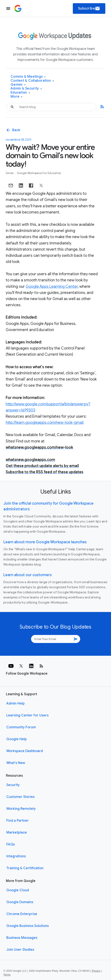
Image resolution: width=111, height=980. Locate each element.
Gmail (10, 173)
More (17, 97)
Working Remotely (21, 809)
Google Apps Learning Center (52, 286)
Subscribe (89, 8)
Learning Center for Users (27, 715)
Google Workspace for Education (39, 173)
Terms (7, 975)
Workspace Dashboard (25, 751)
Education (20, 93)
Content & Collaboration (32, 81)
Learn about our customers (28, 575)
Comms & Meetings (28, 77)
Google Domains (20, 902)
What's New (16, 763)
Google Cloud (18, 890)
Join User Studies (20, 950)
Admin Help (16, 703)
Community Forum (21, 727)
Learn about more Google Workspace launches (45, 542)
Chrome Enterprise (22, 914)
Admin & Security (26, 89)
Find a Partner (18, 821)
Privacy (96, 971)
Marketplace (17, 833)
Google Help (17, 739)
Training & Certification (25, 868)
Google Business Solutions (28, 926)
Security (13, 785)
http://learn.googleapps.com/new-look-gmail (45, 423)
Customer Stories (20, 797)
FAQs (11, 844)
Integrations (16, 856)
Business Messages (22, 938)
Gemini (18, 85)
